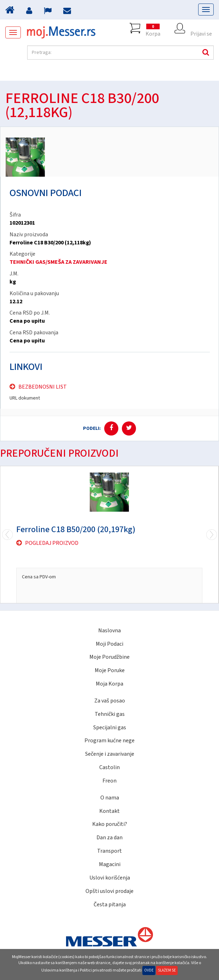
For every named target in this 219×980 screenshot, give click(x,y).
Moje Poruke (110, 670)
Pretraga (205, 53)
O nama (110, 798)
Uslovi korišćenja (110, 878)
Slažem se (167, 970)
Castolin (109, 767)
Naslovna (109, 631)
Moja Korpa (109, 684)
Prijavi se (201, 28)
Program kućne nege (109, 741)
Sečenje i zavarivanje (110, 754)
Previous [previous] (212, 535)
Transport (109, 851)
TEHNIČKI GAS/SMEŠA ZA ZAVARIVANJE (58, 262)
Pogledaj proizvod (52, 543)
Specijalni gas (110, 728)
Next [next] (7, 535)
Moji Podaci (109, 644)
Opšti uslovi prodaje (109, 891)
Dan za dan (109, 838)
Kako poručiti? (110, 824)
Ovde (149, 970)
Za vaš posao (110, 701)
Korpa (153, 28)
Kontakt (109, 811)
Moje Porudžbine (109, 657)
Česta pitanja (110, 905)
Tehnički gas (110, 714)
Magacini (110, 864)
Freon (109, 781)
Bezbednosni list (43, 387)
